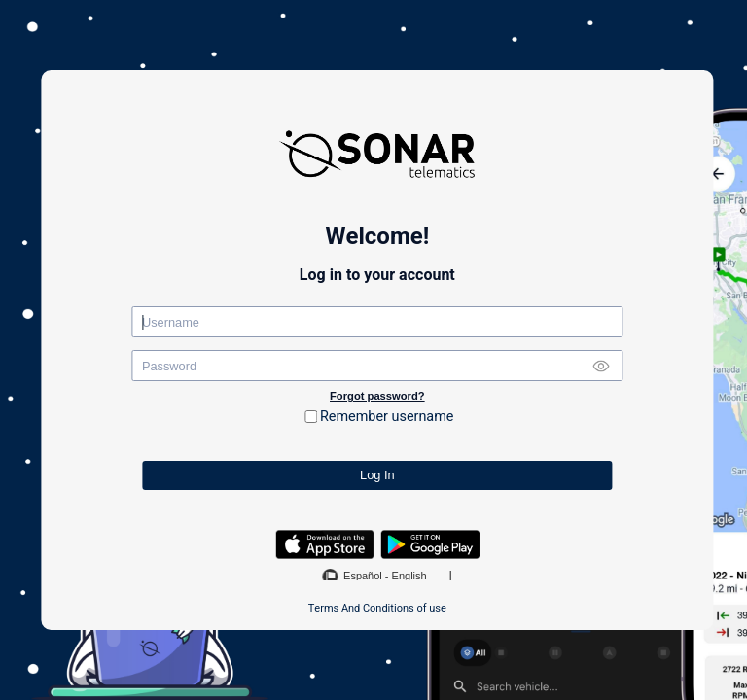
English (409, 576)
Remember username (387, 417)
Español (363, 576)
